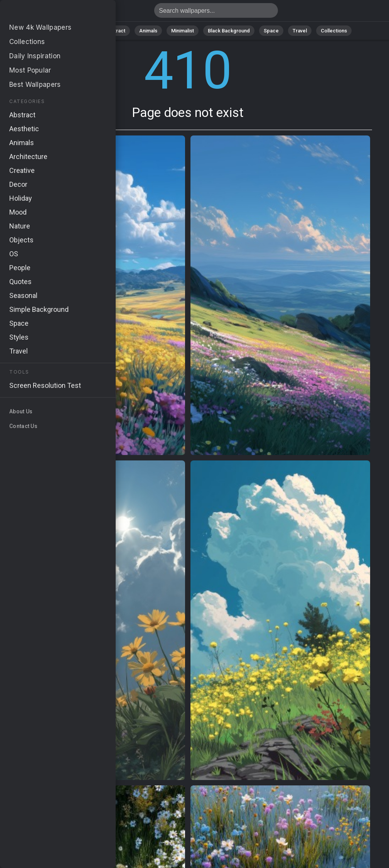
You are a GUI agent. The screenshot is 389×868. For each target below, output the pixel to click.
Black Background (229, 31)
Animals (148, 31)
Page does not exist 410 (46, 13)
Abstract (115, 31)
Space (271, 31)
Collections (334, 31)
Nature (84, 31)
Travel (300, 31)
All (59, 31)
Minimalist (183, 31)
